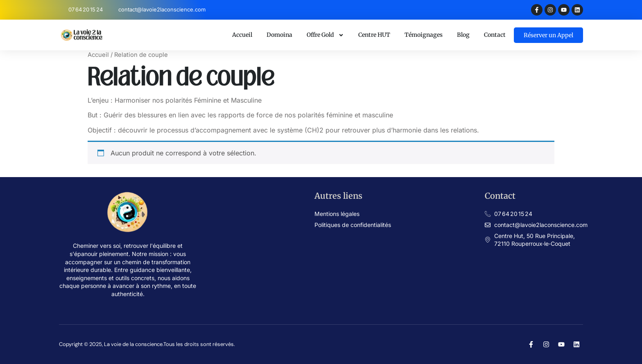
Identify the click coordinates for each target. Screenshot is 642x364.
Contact (495, 35)
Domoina (279, 35)
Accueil (242, 35)
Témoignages (424, 35)
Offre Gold (325, 35)
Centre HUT (374, 35)
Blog (463, 35)
